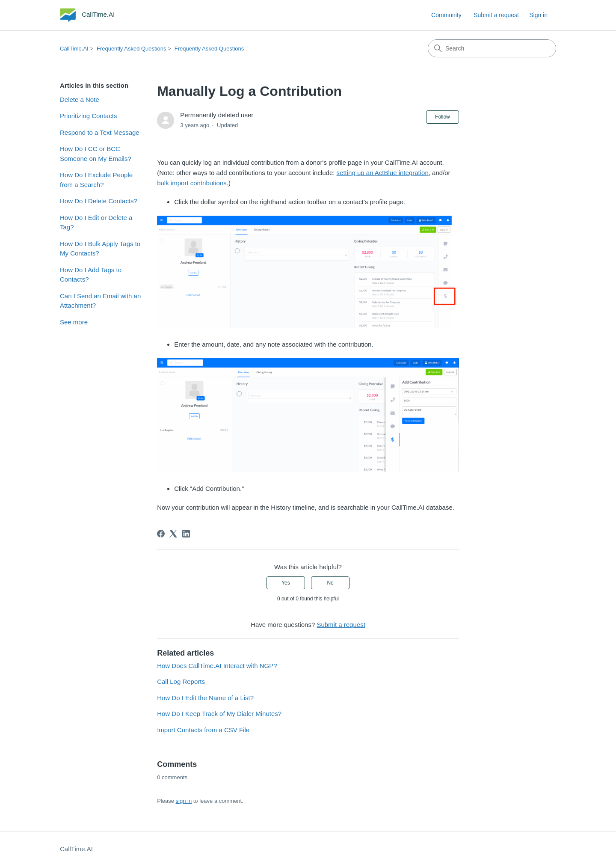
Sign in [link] (538, 15)
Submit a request (496, 15)
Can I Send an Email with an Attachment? (100, 301)
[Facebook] (161, 534)
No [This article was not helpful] (330, 583)
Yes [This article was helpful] (286, 583)
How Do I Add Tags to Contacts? (91, 275)
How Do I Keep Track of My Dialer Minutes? (219, 714)
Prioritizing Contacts (88, 116)
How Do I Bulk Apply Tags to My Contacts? (100, 249)
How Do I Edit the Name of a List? (205, 698)
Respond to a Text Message (100, 132)
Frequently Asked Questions (132, 49)
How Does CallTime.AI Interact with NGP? (217, 666)
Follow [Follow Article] (443, 117)
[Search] (492, 48)
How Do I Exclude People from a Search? (96, 180)
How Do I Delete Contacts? (99, 201)
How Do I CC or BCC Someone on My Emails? (96, 154)
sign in (184, 801)
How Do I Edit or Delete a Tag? (96, 223)
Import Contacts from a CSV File (203, 730)
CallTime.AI (74, 49)
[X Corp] (173, 534)
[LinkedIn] (186, 534)
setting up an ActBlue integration (383, 173)
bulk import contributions (192, 183)
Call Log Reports (181, 681)
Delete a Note (80, 99)
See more (74, 322)
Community (446, 15)
